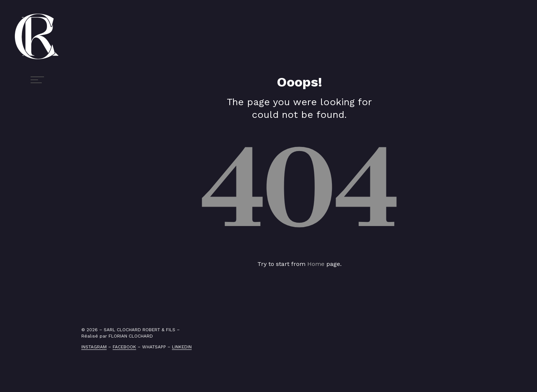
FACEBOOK (124, 347)
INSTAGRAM (94, 347)
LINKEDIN (182, 347)
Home (316, 264)
